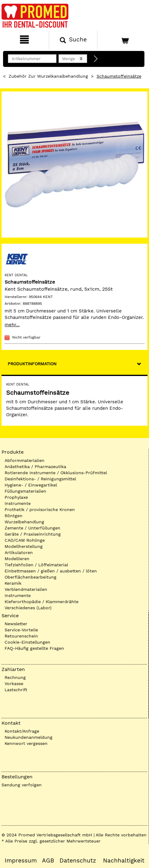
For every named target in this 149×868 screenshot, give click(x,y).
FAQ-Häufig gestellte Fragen (34, 648)
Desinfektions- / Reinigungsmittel (40, 479)
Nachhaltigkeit (124, 861)
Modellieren (17, 559)
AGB (48, 861)
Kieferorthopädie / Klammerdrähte (42, 602)
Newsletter (16, 624)
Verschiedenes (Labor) (28, 608)
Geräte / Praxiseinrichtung (33, 534)
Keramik (13, 583)
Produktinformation (32, 364)
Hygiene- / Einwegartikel (31, 485)
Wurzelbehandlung (24, 522)
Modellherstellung (24, 546)
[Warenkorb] (122, 40)
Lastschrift (16, 690)
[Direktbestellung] (96, 59)
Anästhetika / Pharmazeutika (35, 467)
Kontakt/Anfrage (22, 731)
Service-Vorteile (21, 630)
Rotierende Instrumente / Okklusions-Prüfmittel (56, 473)
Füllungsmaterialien (25, 491)
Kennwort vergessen (26, 743)
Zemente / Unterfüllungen (32, 528)
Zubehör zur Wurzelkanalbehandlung (48, 76)
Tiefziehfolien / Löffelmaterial (36, 565)
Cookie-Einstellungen (27, 642)
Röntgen (13, 516)
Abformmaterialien (25, 460)
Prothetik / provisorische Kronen (40, 510)
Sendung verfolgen (22, 785)
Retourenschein (21, 636)
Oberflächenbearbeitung (31, 577)
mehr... (12, 325)
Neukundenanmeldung (29, 737)
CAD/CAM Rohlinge (25, 540)
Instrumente (18, 503)
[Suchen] (73, 40)
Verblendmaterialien (26, 589)
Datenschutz (78, 861)
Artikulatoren (19, 552)
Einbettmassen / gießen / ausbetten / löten (51, 571)
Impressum (21, 861)
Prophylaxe (16, 497)
